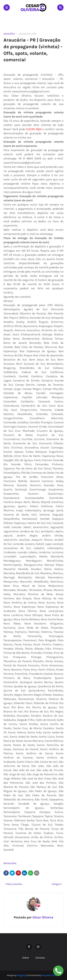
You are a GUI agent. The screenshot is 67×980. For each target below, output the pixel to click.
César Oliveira (42, 917)
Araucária (9, 34)
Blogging (21, 975)
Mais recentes (14, 884)
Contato (40, 958)
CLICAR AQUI (34, 129)
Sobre (26, 958)
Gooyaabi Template (51, 975)
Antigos (56, 884)
